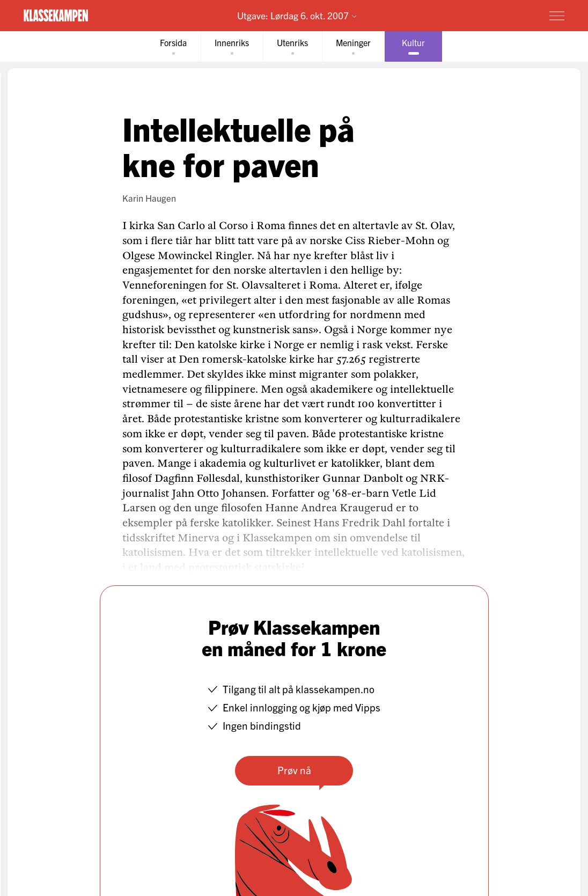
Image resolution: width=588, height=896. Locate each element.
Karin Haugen (149, 198)
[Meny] (557, 16)
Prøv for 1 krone (494, 15)
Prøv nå (294, 770)
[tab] (173, 46)
